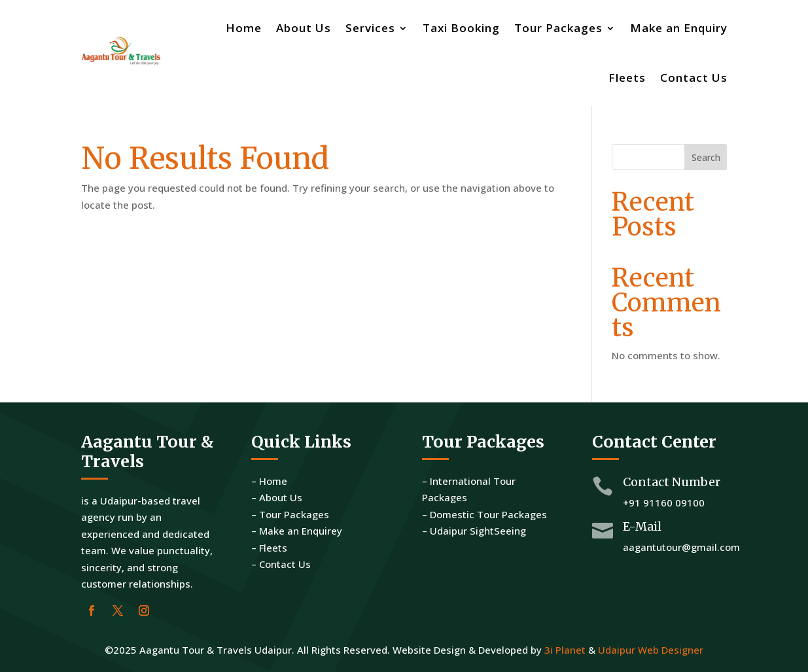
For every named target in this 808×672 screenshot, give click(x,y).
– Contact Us (281, 564)
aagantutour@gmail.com (681, 547)
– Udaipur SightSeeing (474, 531)
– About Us (277, 497)
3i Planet (565, 650)
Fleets (627, 78)
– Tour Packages (290, 514)
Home (244, 28)
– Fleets (269, 548)
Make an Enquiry (679, 28)
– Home (269, 481)
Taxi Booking (461, 28)
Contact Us (694, 78)
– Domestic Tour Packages (484, 514)
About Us (304, 28)
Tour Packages (558, 28)
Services (370, 28)
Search (706, 157)
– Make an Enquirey (297, 531)
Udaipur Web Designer (651, 650)
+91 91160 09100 (664, 503)
